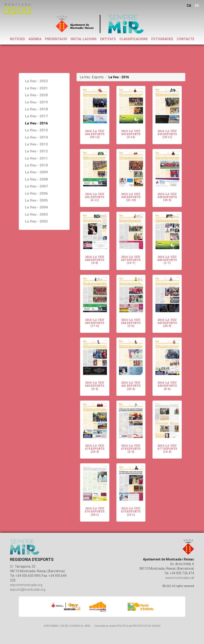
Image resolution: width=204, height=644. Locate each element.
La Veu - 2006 (36, 193)
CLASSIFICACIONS (134, 39)
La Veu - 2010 (36, 165)
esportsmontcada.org (26, 585)
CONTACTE (185, 39)
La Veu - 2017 (36, 116)
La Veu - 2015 (36, 130)
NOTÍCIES (17, 39)
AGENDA (35, 39)
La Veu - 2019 (36, 102)
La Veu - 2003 (36, 214)
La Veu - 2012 (36, 151)
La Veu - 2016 (36, 123)
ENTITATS (108, 39)
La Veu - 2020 (36, 95)
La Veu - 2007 (36, 186)
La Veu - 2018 (36, 109)
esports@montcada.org (28, 590)
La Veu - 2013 (36, 144)
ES (197, 6)
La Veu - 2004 (36, 207)
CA (189, 6)
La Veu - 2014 (36, 137)
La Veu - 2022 (36, 81)
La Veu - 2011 (36, 158)
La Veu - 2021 (36, 88)
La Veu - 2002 (36, 221)
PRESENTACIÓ (56, 39)
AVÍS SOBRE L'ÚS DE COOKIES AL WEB (67, 626)
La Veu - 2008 (36, 179)
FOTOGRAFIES (162, 39)
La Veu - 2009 (36, 172)
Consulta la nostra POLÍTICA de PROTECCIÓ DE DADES (127, 626)
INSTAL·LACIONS (84, 39)
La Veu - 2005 (36, 200)
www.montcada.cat (180, 578)
